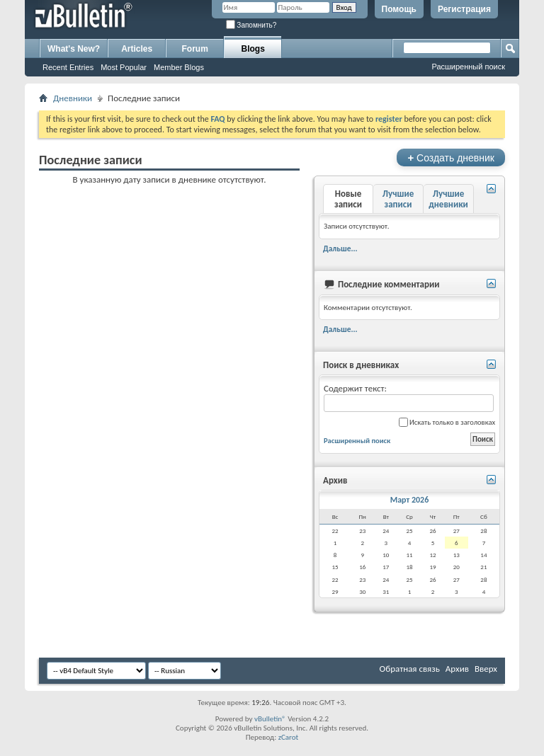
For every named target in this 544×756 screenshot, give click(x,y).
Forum (195, 49)
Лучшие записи (398, 199)
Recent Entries (68, 67)
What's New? (74, 49)
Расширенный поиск (468, 67)
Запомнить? (251, 25)
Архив (457, 669)
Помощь (399, 9)
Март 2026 (410, 500)
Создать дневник (451, 157)
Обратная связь (410, 669)
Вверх (486, 669)
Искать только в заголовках (447, 422)
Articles (137, 49)
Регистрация (464, 9)
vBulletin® (270, 719)
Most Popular (124, 67)
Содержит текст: (409, 397)
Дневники (73, 98)
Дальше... (340, 248)
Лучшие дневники (448, 199)
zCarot (289, 737)
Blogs (253, 49)
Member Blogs (179, 67)
